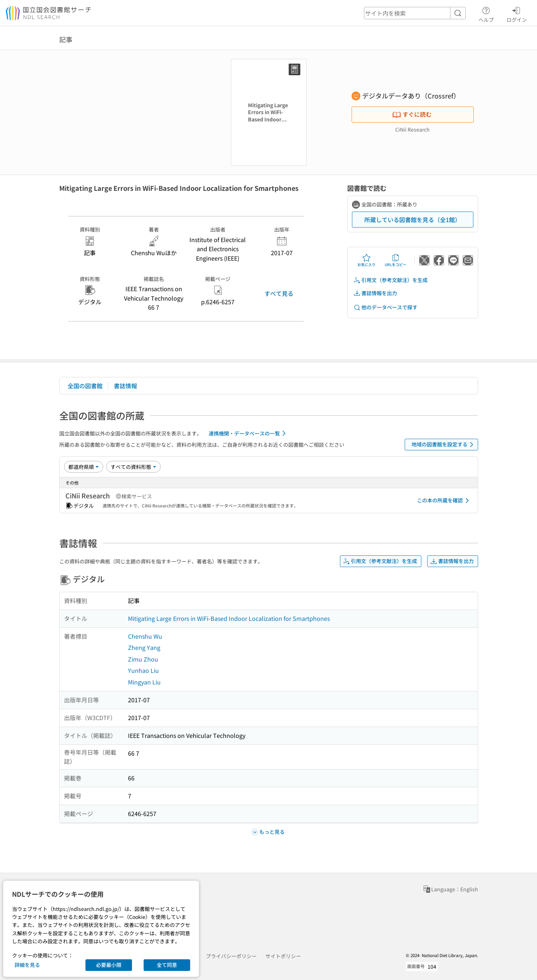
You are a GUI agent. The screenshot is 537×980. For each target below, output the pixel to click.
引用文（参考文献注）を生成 (390, 280)
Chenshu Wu (145, 636)
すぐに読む (412, 114)
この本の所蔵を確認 (444, 501)
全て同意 (167, 965)
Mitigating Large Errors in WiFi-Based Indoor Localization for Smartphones (229, 618)
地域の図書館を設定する (444, 445)
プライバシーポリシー (231, 956)
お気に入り (366, 260)
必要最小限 (109, 965)
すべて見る (279, 293)
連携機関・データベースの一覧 (249, 433)
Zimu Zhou (143, 659)
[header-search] (415, 13)
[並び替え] (84, 467)
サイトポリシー (283, 956)
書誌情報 (125, 386)
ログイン (517, 13)
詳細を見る (27, 965)
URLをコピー (396, 260)
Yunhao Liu (143, 670)
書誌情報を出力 (375, 293)
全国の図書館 (85, 386)
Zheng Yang (144, 647)
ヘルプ (486, 13)
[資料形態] (133, 467)
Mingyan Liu (144, 682)
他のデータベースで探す (385, 307)
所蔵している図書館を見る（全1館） (412, 220)
